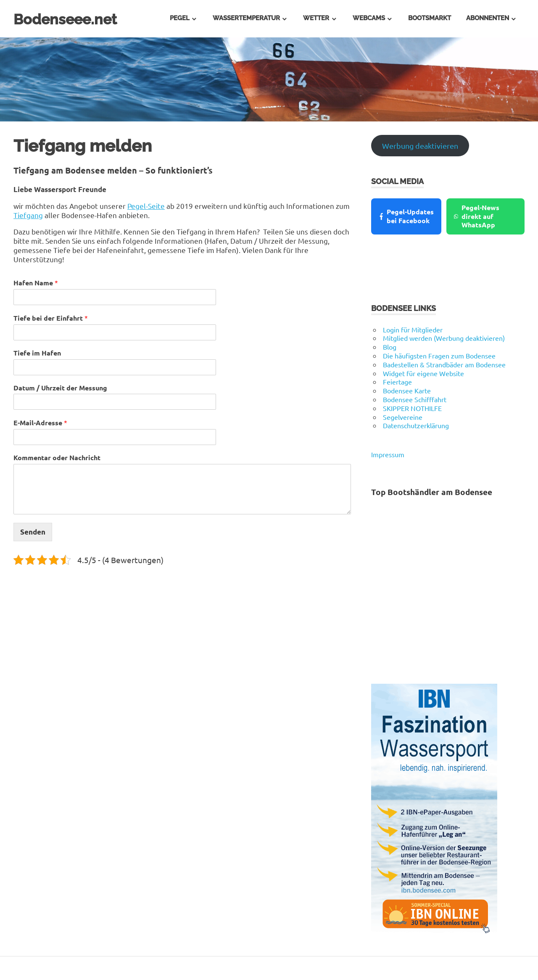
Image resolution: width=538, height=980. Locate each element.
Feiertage (397, 382)
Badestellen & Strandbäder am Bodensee (444, 364)
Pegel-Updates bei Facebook (406, 216)
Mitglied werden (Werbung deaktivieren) (444, 338)
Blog (390, 347)
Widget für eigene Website (423, 373)
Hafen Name (36, 283)
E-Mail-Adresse (40, 423)
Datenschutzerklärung (416, 425)
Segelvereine (403, 417)
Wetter (316, 18)
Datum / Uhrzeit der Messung (60, 388)
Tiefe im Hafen (37, 353)
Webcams (369, 18)
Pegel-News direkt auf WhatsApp (477, 216)
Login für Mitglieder (413, 329)
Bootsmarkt (430, 18)
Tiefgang (28, 215)
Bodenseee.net (72, 19)
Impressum (388, 454)
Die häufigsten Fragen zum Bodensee (439, 356)
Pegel (180, 18)
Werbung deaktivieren (420, 146)
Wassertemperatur (246, 18)
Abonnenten (488, 18)
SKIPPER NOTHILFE (412, 408)
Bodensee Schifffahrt (415, 399)
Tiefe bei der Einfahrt (51, 318)
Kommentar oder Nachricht (57, 458)
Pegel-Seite (146, 206)
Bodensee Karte (407, 390)
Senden (33, 532)
